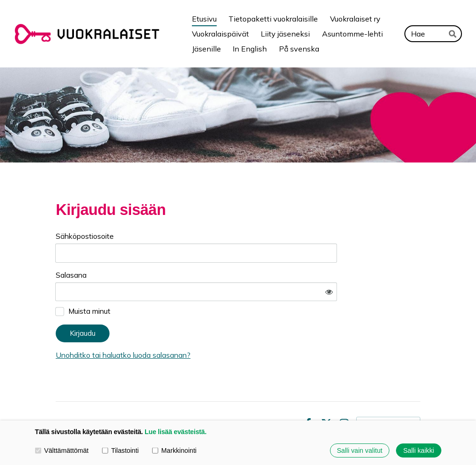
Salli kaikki (418, 450)
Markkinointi (174, 450)
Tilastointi (121, 450)
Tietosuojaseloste (229, 396)
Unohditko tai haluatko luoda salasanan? (212, 328)
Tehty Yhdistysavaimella (388, 396)
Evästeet (281, 396)
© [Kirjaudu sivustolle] (60, 396)
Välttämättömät (62, 450)
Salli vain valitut (360, 450)
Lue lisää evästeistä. (176, 432)
